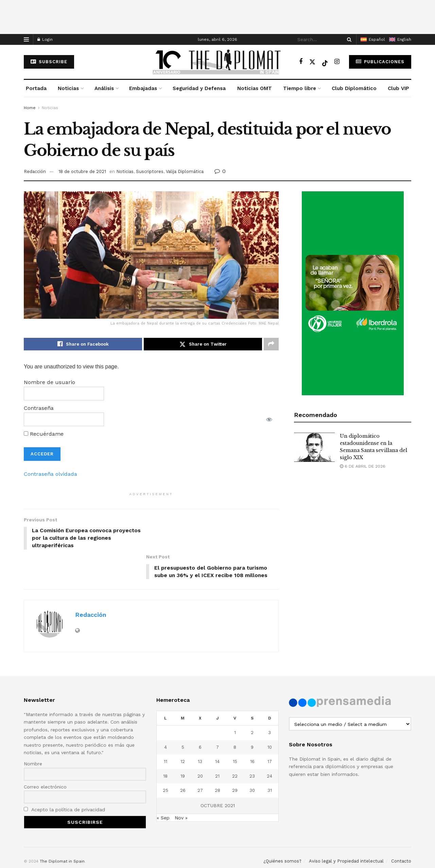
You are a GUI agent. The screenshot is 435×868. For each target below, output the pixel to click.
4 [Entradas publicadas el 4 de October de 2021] (166, 718)
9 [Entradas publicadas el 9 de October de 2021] (252, 718)
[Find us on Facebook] (301, 62)
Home (30, 108)
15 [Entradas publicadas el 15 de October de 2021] (235, 732)
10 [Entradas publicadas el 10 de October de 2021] (270, 718)
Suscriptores (150, 171)
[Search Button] (348, 39)
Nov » (181, 788)
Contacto (401, 831)
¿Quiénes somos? (282, 831)
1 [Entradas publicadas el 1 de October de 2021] (235, 703)
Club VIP (398, 88)
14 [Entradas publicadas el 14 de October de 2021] (217, 732)
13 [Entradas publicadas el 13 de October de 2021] (200, 732)
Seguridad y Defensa (199, 88)
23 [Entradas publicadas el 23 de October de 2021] (252, 747)
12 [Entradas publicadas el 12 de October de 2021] (183, 732)
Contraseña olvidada (50, 474)
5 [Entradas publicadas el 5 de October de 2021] (183, 718)
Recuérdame (44, 434)
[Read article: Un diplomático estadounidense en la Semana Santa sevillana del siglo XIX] (314, 447)
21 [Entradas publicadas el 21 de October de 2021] (217, 747)
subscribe (49, 62)
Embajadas (143, 88)
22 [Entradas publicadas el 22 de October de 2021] (235, 747)
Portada (36, 88)
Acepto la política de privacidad (64, 780)
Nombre (33, 734)
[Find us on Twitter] (312, 62)
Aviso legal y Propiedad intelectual (346, 831)
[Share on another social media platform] (271, 344)
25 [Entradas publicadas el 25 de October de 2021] (166, 761)
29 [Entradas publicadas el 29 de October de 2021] (235, 761)
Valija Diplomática (185, 171)
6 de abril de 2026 (363, 466)
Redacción (35, 171)
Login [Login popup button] (45, 39)
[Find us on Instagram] (337, 62)
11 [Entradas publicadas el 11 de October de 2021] (166, 732)
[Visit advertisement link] (353, 293)
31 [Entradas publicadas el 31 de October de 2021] (270, 761)
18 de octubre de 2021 (82, 171)
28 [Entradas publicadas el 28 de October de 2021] (217, 761)
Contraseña (39, 408)
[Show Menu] (26, 39)
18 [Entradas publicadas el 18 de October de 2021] (165, 747)
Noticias (68, 88)
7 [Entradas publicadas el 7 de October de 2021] (217, 718)
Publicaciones (380, 62)
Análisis (104, 88)
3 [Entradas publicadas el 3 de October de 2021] (269, 703)
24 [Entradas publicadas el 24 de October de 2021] (269, 747)
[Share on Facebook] (83, 344)
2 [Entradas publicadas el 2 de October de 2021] (252, 703)
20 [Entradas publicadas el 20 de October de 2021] (200, 747)
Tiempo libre (300, 88)
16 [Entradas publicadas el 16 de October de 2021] (252, 732)
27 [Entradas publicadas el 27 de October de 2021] (200, 761)
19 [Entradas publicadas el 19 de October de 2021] (183, 747)
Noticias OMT (255, 88)
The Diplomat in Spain (62, 832)
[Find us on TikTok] (325, 62)
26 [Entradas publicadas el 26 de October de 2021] (183, 761)
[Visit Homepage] (217, 62)
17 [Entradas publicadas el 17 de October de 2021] (270, 732)
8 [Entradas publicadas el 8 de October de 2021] (235, 718)
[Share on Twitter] (203, 344)
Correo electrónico (45, 757)
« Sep (163, 788)
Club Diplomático (354, 88)
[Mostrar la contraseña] (269, 420)
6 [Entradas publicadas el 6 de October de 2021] (200, 718)
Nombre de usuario (49, 383)
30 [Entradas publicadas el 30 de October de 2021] (252, 761)
